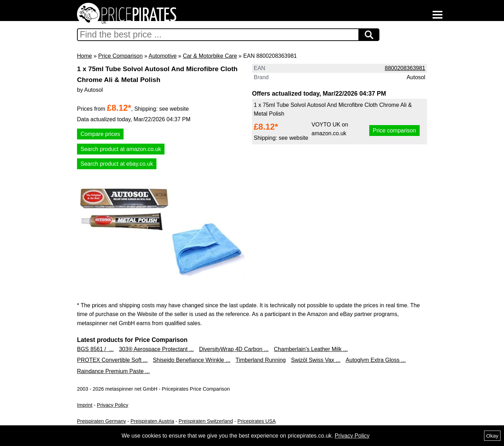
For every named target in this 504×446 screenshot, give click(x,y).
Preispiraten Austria (152, 421)
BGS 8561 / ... (95, 349)
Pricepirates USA (257, 421)
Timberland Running (261, 360)
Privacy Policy (113, 405)
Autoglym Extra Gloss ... (376, 360)
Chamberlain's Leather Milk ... (311, 349)
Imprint (85, 405)
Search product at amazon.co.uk (121, 149)
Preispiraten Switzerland (206, 421)
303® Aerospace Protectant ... (156, 349)
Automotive (163, 56)
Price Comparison (120, 56)
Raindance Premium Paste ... (113, 371)
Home (85, 56)
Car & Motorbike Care (210, 56)
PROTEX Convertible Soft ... (112, 360)
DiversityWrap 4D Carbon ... (234, 349)
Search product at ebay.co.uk (117, 164)
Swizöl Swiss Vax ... (316, 360)
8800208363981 (405, 68)
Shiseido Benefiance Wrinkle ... (192, 360)
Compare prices (100, 134)
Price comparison (394, 131)
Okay (492, 436)
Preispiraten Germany (101, 421)
